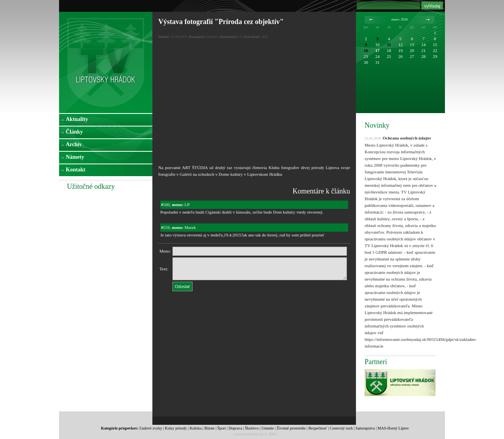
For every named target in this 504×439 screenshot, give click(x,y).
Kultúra (196, 428)
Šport (222, 428)
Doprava (235, 428)
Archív (74, 144)
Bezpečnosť (318, 428)
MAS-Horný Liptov (393, 428)
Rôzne (209, 428)
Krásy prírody (176, 428)
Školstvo (252, 428)
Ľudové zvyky (151, 428)
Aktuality (77, 119)
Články (74, 132)
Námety (75, 157)
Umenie (268, 428)
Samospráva (365, 428)
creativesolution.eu (248, 434)
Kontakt (76, 170)
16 (366, 50)
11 (389, 45)
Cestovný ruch (341, 428)
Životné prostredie (291, 428)
